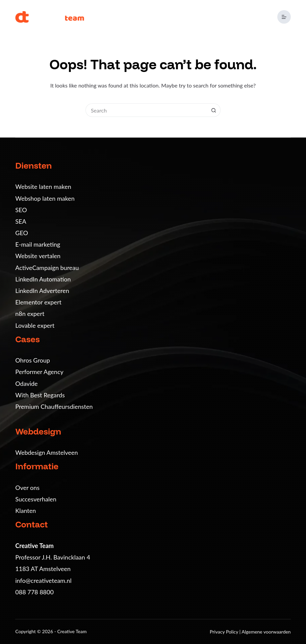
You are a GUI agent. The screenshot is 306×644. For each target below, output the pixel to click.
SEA (21, 221)
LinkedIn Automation (43, 279)
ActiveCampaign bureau (47, 268)
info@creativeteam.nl (43, 580)
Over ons (27, 488)
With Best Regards (40, 395)
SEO (21, 210)
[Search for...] (146, 110)
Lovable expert (35, 325)
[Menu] (284, 17)
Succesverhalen (36, 499)
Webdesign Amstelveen (46, 452)
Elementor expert (38, 302)
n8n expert (30, 314)
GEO (22, 233)
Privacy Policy (225, 632)
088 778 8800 (34, 592)
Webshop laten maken (45, 198)
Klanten (25, 511)
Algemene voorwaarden (266, 632)
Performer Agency (39, 372)
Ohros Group (33, 360)
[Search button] (214, 110)
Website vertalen (38, 256)
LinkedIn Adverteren (42, 291)
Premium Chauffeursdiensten (54, 406)
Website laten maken (43, 187)
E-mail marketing (38, 244)
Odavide (26, 383)
